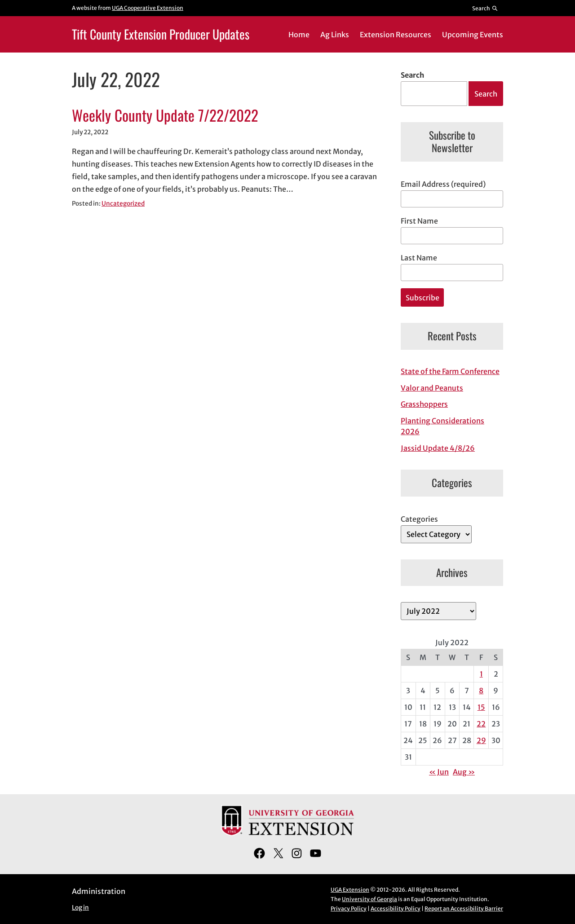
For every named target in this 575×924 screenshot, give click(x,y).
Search (412, 75)
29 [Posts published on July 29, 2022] (481, 740)
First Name (419, 221)
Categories (419, 519)
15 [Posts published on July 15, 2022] (481, 707)
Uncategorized (123, 204)
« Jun (439, 772)
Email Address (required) (443, 184)
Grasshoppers (424, 404)
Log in (80, 908)
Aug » (464, 772)
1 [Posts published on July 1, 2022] (481, 674)
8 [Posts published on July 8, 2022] (481, 691)
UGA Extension (350, 890)
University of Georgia (369, 899)
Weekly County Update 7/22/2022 (165, 115)
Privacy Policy (349, 909)
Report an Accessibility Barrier (464, 909)
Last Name (419, 258)
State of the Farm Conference (450, 371)
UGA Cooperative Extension (148, 8)
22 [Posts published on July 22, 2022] (481, 724)
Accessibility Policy (396, 909)
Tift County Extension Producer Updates (161, 34)
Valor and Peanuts (432, 388)
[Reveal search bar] (485, 8)
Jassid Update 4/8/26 (438, 448)
